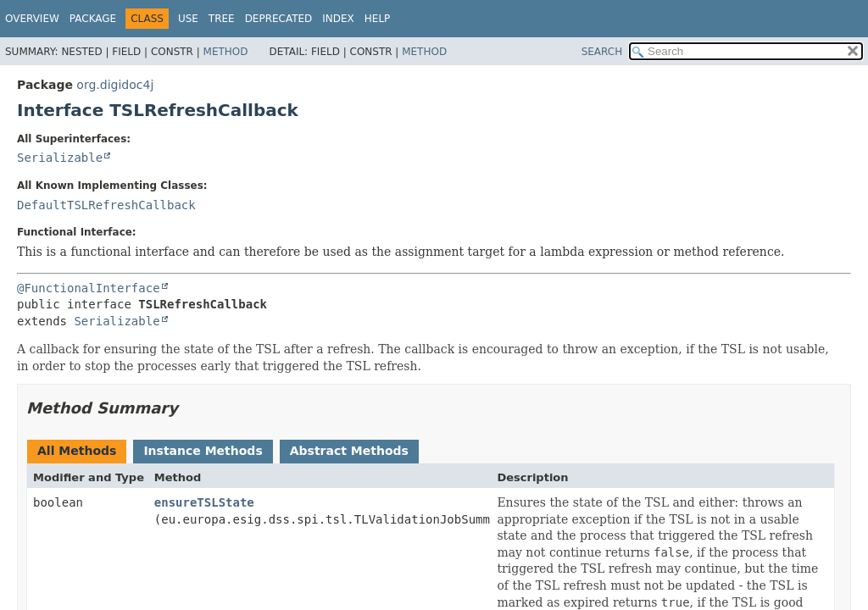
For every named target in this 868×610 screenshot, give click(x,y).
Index (338, 19)
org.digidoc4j (115, 85)
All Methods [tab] (77, 451)
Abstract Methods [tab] (349, 451)
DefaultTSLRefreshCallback (106, 205)
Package (93, 19)
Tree (222, 19)
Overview (32, 19)
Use (188, 19)
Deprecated (279, 19)
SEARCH (602, 52)
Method (226, 52)
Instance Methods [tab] (203, 451)
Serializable (60, 158)
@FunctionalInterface (89, 288)
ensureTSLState (204, 502)
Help (378, 19)
